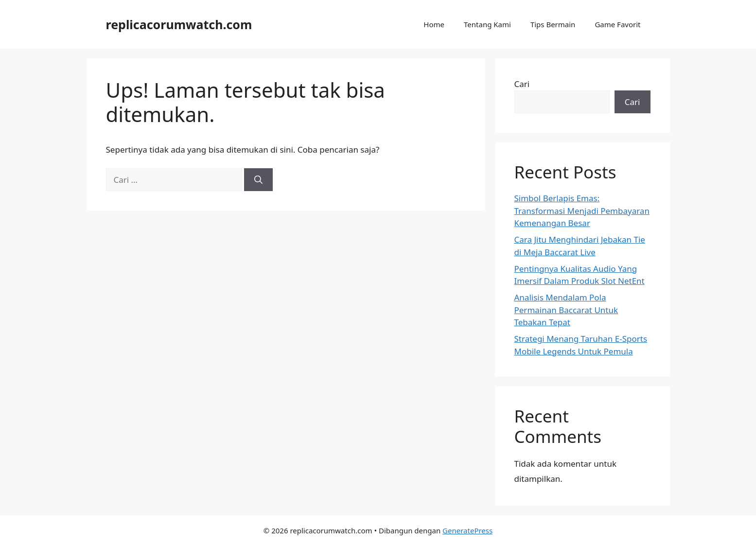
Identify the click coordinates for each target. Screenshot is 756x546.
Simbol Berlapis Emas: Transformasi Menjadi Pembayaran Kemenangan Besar (582, 211)
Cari (522, 84)
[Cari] (258, 180)
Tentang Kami (487, 24)
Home (434, 24)
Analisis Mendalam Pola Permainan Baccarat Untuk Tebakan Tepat (566, 310)
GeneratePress (467, 530)
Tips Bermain (553, 24)
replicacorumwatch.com (179, 24)
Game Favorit (617, 24)
